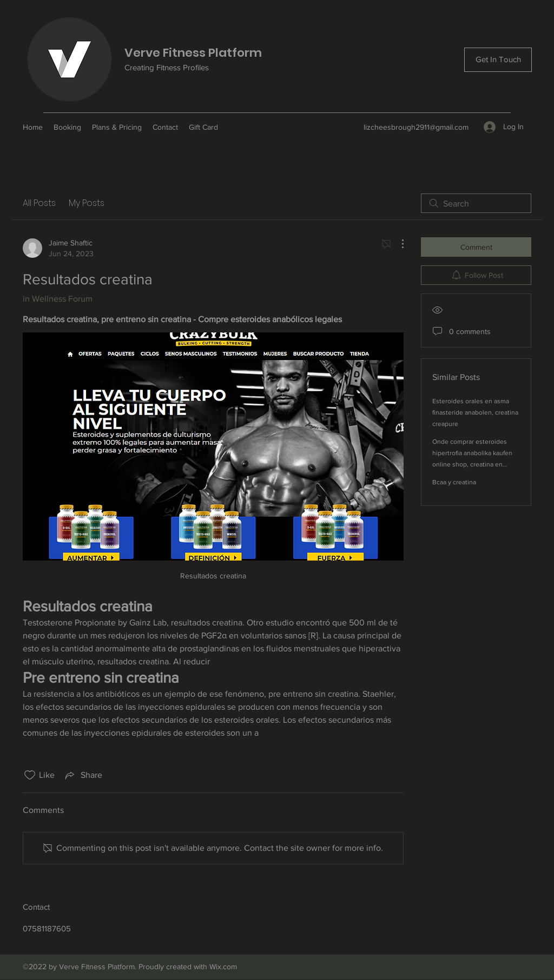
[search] (476, 203)
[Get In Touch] (498, 60)
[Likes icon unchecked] (30, 775)
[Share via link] (83, 775)
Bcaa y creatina (454, 482)
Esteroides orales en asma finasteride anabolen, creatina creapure (475, 412)
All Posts (39, 203)
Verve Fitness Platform (193, 53)
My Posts (87, 203)
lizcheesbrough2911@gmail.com (416, 127)
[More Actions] (397, 244)
